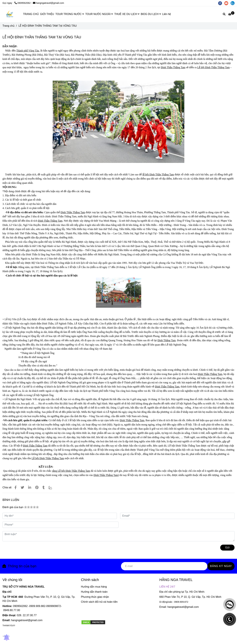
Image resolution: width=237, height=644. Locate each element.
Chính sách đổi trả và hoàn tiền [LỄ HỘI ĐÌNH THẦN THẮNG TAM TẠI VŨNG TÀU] (99, 602)
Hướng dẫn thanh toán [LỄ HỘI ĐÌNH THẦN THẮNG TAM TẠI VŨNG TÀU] (94, 592)
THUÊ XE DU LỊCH (127, 14)
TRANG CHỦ (31, 14)
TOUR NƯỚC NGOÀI (99, 14)
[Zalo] (53, 487)
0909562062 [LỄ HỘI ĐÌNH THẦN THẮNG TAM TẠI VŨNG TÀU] (23, 3)
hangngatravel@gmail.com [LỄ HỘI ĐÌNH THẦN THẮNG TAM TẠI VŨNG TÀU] (48, 3)
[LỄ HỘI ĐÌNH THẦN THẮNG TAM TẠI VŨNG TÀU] (10, 14)
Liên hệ (167, 14)
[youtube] (227, 3)
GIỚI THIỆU (47, 14)
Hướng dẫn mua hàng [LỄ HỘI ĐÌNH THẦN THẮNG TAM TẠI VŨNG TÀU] (94, 587)
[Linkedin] (30, 487)
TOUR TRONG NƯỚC (70, 14)
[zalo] (233, 3)
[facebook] (221, 3)
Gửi (227, 547)
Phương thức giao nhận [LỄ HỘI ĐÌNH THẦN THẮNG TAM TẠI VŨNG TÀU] (95, 597)
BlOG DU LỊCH (151, 14)
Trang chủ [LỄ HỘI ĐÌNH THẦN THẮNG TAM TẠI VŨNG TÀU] (8, 26)
